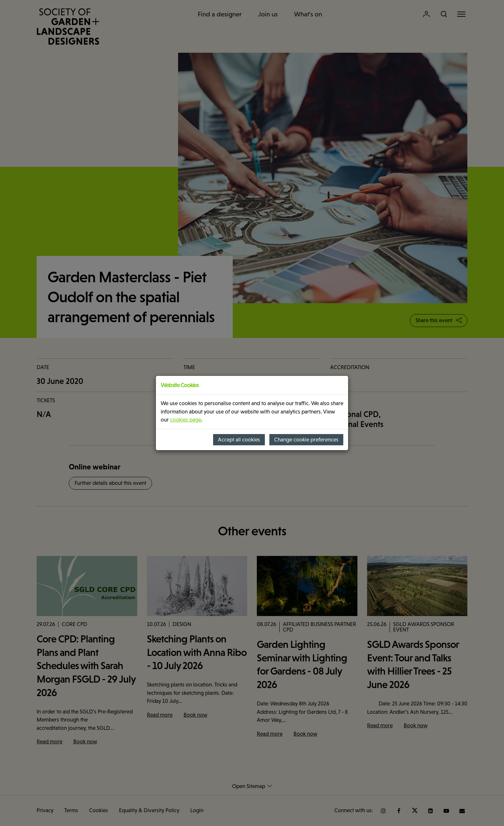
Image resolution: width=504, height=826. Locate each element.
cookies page (186, 420)
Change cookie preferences (306, 440)
